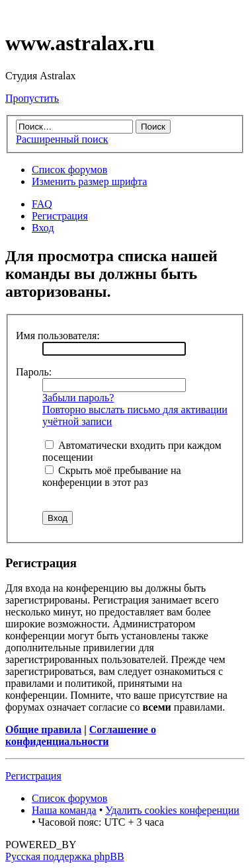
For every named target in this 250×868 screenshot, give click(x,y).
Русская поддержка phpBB (65, 856)
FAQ (42, 204)
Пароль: (34, 372)
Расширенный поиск (62, 139)
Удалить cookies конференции (172, 810)
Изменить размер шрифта (89, 181)
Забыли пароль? (78, 398)
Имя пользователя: (58, 335)
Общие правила (43, 730)
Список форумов (69, 170)
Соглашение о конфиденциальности (81, 735)
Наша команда (64, 810)
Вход (43, 228)
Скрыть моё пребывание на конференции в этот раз (112, 476)
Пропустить (32, 98)
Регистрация (60, 216)
